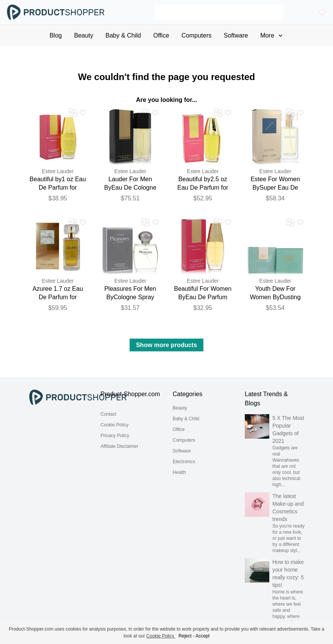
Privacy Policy (115, 436)
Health (179, 472)
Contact (108, 414)
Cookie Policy (115, 425)
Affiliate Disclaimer (119, 446)
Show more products (166, 345)
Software (182, 451)
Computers (184, 440)
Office (179, 429)
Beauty (180, 408)
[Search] (219, 12)
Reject (185, 636)
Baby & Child (186, 419)
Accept (202, 636)
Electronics (184, 462)
